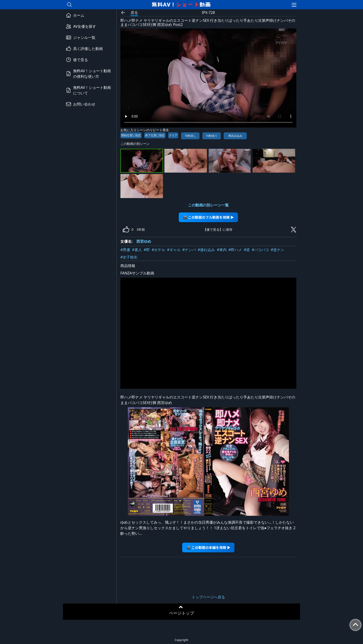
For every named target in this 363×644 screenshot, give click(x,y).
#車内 (222, 250)
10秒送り (212, 136)
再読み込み (235, 136)
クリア (173, 135)
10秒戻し (190, 136)
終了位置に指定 (155, 135)
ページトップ (181, 613)
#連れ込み (206, 250)
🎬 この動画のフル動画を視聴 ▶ (208, 217)
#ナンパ (189, 250)
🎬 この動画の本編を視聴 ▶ (208, 547)
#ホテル (158, 250)
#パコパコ (260, 250)
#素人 (137, 250)
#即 (147, 250)
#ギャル (174, 250)
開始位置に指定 (131, 135)
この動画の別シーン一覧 (208, 205)
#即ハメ (235, 250)
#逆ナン (278, 250)
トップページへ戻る (208, 597)
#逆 (247, 250)
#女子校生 (129, 257)
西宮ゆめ (144, 241)
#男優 (125, 250)
